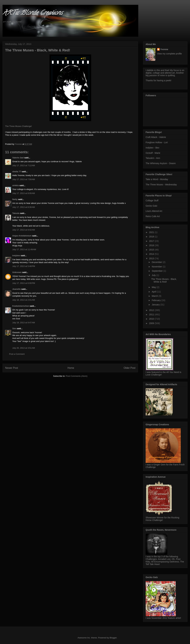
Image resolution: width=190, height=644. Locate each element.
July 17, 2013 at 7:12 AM (24, 165)
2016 (152, 245)
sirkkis (16, 185)
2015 (152, 250)
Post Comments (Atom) (77, 376)
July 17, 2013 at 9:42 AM (24, 230)
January (156, 305)
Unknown (17, 272)
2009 (152, 323)
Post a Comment (17, 354)
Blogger (113, 638)
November (157, 267)
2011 (152, 314)
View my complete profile (169, 54)
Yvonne (164, 49)
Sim (14, 328)
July (154, 275)
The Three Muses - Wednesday (161, 185)
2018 (152, 237)
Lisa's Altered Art (154, 211)
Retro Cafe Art (153, 216)
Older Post (129, 368)
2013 (152, 258)
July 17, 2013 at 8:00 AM (24, 193)
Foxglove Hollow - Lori (157, 142)
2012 (152, 310)
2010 (152, 319)
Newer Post (12, 368)
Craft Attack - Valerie (156, 137)
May (154, 287)
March (155, 296)
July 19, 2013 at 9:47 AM (24, 323)
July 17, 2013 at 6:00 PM (24, 283)
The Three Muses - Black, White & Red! (164, 280)
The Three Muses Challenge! (18, 126)
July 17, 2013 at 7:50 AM (24, 179)
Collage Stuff (152, 201)
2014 (152, 254)
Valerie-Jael (18, 158)
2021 (152, 232)
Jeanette (17, 289)
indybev (16, 256)
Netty (15, 199)
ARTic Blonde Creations (32, 13)
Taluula (16, 213)
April (154, 292)
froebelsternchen (21, 306)
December (157, 262)
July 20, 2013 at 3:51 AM (24, 348)
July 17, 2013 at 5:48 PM (24, 266)
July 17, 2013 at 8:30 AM (24, 207)
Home (71, 368)
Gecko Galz (151, 206)
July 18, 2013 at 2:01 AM (24, 300)
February (156, 300)
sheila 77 (17, 172)
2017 (152, 241)
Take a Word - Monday (157, 179)
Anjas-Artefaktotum (22, 236)
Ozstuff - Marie (153, 153)
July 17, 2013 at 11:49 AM (24, 249)
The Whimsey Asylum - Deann (161, 163)
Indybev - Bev (152, 148)
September (157, 271)
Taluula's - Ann (153, 158)
